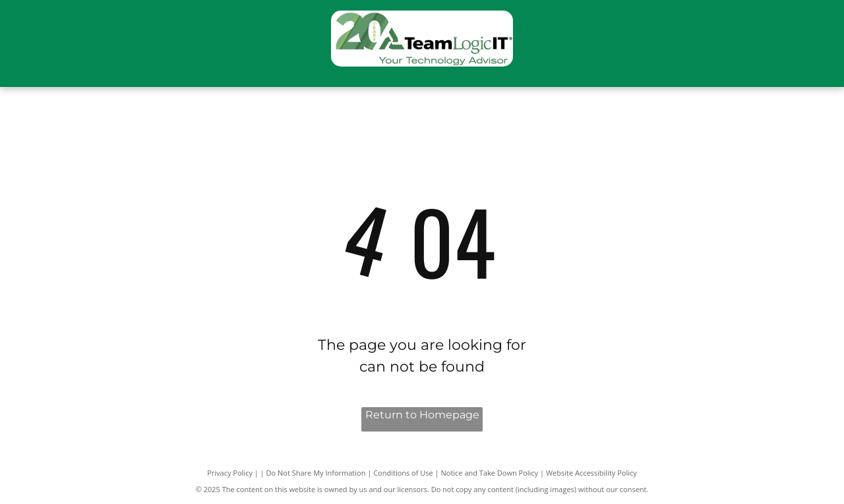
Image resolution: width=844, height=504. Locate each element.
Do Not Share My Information (316, 473)
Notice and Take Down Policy (490, 473)
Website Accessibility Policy (591, 473)
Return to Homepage (422, 415)
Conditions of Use (403, 473)
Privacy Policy (230, 473)
